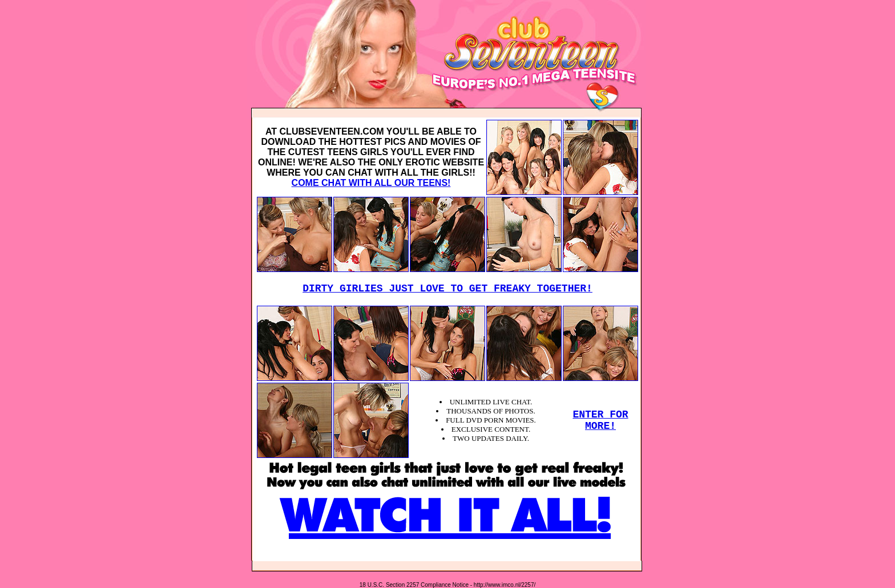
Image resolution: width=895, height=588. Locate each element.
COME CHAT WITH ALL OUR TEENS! (371, 183)
